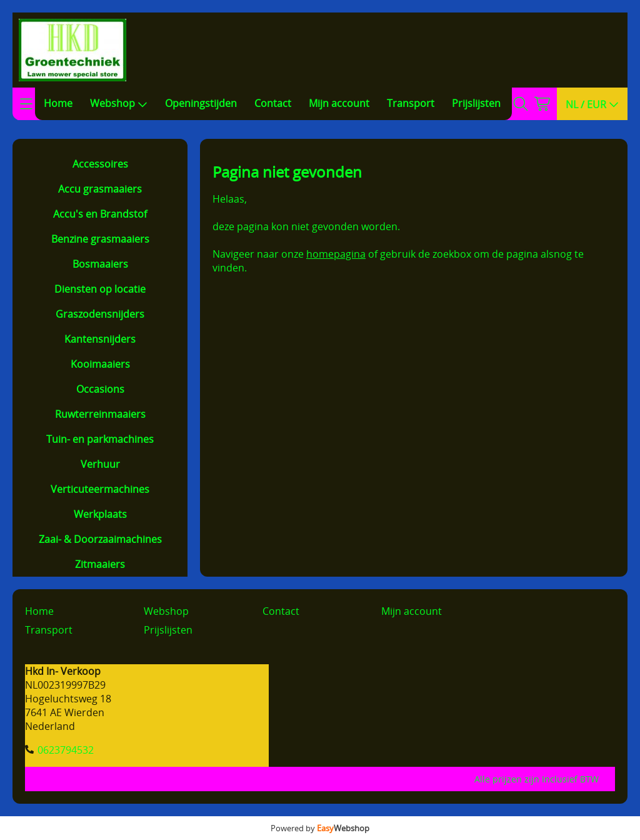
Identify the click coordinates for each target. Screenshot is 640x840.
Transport (411, 103)
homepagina (336, 254)
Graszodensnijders (100, 314)
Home (58, 103)
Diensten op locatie (100, 289)
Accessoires (100, 164)
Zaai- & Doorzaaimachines (100, 539)
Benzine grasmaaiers (100, 239)
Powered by (320, 828)
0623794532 (66, 750)
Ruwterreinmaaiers (100, 414)
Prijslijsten (476, 103)
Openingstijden (201, 103)
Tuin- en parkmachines (100, 439)
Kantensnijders (100, 339)
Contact (273, 103)
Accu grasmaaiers (100, 189)
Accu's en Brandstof (100, 214)
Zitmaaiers (100, 564)
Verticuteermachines (100, 489)
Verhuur (100, 464)
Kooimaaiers (100, 364)
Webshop (119, 103)
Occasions (100, 389)
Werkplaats (100, 514)
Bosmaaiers (100, 264)
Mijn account (339, 103)
